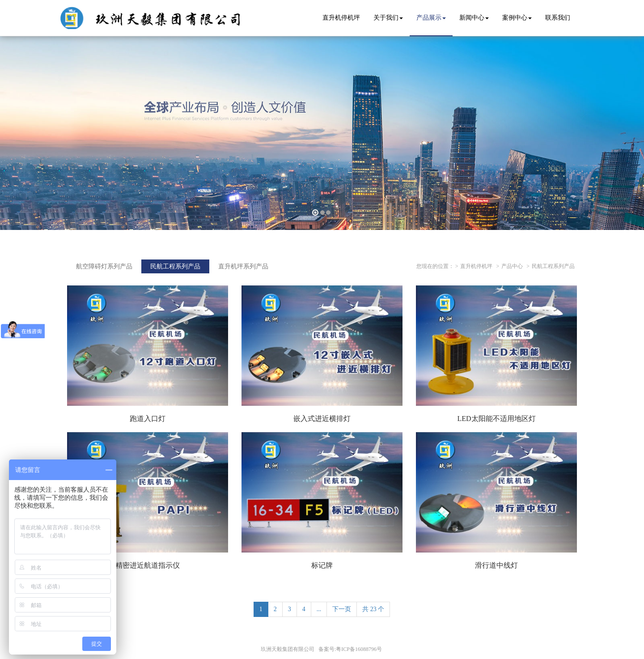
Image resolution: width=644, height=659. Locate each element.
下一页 (342, 609)
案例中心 (517, 18)
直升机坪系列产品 (243, 266)
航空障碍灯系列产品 (104, 266)
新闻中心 (474, 18)
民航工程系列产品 (553, 266)
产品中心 (512, 266)
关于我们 (388, 18)
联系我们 (558, 18)
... (319, 609)
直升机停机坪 (476, 266)
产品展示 (431, 18)
